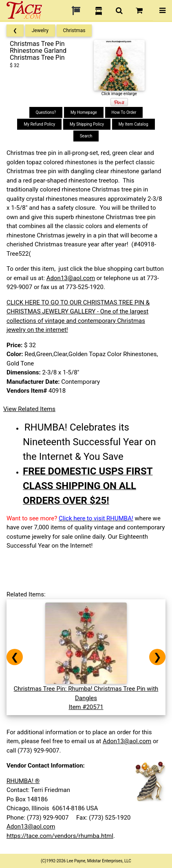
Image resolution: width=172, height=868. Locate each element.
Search (86, 136)
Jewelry (40, 30)
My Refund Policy (39, 124)
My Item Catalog (133, 124)
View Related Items (29, 409)
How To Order (124, 112)
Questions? (46, 112)
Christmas (74, 30)
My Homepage (84, 112)
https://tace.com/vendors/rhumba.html (60, 836)
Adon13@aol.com (71, 278)
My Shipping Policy (87, 124)
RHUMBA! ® (23, 781)
